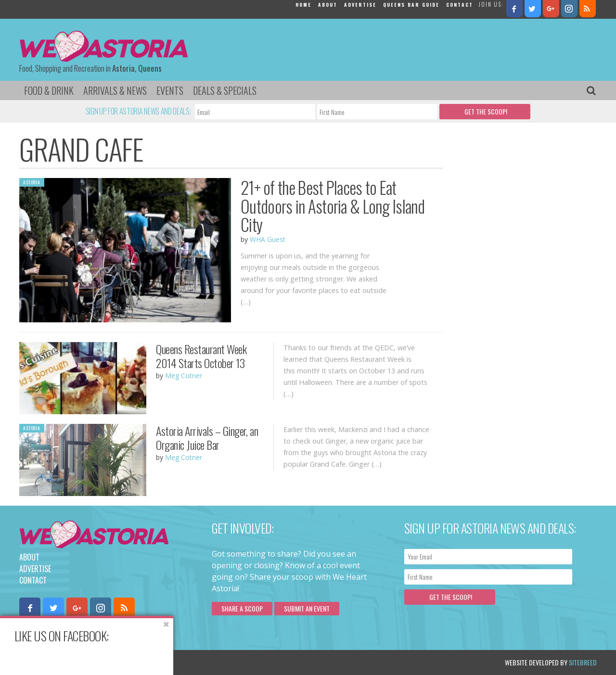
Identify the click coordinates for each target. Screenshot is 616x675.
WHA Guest (268, 239)
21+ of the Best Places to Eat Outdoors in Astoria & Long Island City (333, 206)
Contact (460, 5)
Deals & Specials (225, 90)
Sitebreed (583, 662)
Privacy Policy (117, 662)
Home (303, 5)
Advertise (360, 5)
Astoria (32, 182)
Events (170, 90)
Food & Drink (49, 90)
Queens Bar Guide (411, 5)
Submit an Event (307, 608)
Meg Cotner (184, 376)
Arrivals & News (115, 90)
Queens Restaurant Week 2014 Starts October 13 (201, 356)
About (328, 5)
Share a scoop (242, 608)
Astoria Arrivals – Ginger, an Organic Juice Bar (207, 438)
